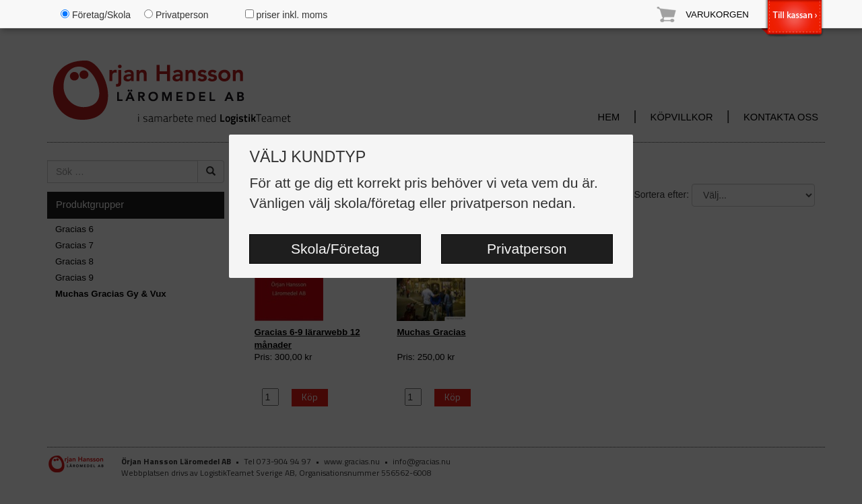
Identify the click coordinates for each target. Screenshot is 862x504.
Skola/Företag (335, 249)
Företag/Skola (96, 15)
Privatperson (527, 249)
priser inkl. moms (287, 15)
